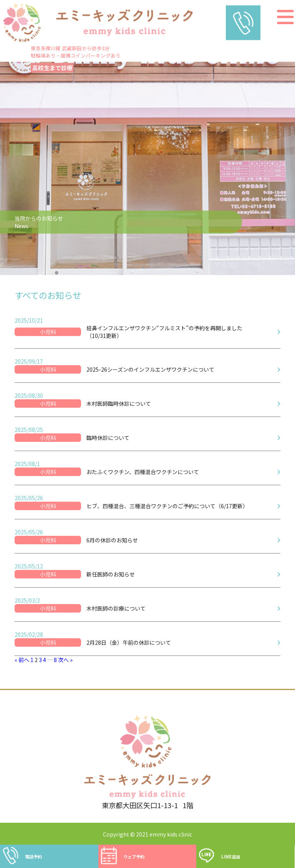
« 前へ (22, 660)
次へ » (65, 660)
